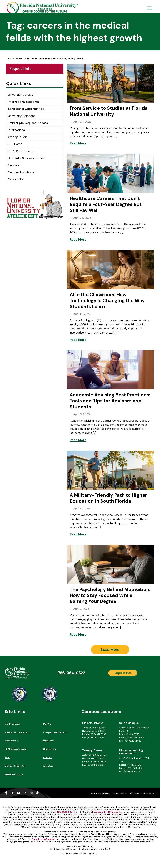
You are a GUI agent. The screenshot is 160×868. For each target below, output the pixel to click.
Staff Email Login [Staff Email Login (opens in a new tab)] (14, 774)
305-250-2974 (65, 812)
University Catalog (21, 95)
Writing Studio (18, 137)
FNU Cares (15, 144)
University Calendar (21, 116)
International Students (23, 102)
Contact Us (16, 179)
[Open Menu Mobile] (149, 8)
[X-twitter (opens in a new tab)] (12, 793)
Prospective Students (55, 732)
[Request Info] (123, 673)
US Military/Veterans (16, 749)
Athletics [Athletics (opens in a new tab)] (48, 766)
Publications (16, 130)
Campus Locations (21, 172)
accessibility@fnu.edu (106, 812)
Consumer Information (100, 793)
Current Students (15, 766)
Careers (13, 165)
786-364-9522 (72, 673)
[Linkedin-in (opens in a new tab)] (25, 793)
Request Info (20, 69)
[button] (110, 650)
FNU (10, 59)
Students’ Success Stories (26, 158)
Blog (7, 757)
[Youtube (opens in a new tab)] (19, 793)
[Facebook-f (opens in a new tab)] (6, 793)
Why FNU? (49, 741)
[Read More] (78, 143)
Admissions (11, 741)
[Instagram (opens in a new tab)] (31, 793)
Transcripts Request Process (28, 123)
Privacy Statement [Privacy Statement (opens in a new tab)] (120, 793)
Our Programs (12, 724)
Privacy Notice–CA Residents (142, 793)
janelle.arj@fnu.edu (44, 839)
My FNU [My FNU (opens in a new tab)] (47, 724)
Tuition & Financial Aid (17, 732)
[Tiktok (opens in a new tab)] (37, 793)
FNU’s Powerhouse (21, 151)
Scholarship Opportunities (26, 109)
